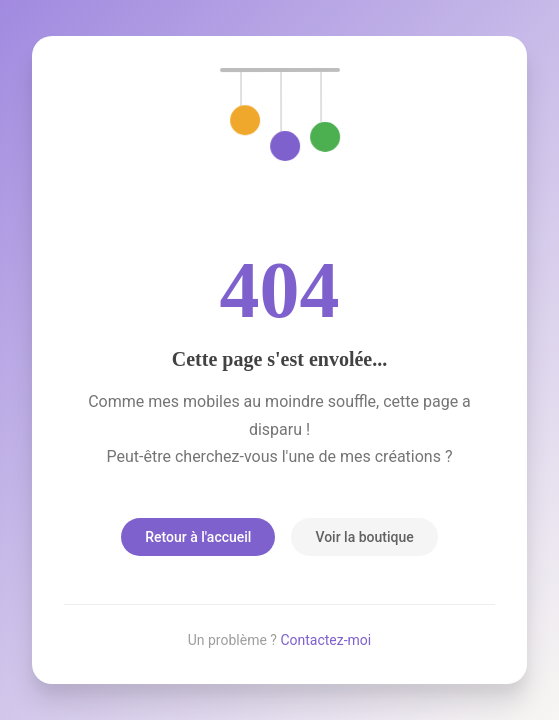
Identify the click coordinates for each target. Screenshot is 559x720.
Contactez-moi (325, 640)
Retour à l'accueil (198, 537)
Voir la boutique (364, 537)
